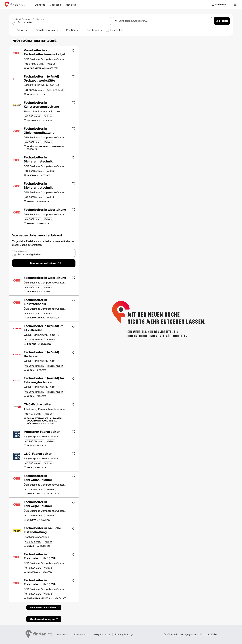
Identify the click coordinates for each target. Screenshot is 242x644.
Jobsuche (55, 5)
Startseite (40, 5)
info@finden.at (102, 634)
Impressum (63, 634)
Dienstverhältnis (47, 30)
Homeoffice (117, 30)
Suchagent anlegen (44, 619)
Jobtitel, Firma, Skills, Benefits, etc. (29, 19)
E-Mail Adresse (21, 251)
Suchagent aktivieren (45, 263)
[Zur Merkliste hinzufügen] (74, 50)
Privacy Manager (125, 635)
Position (73, 30)
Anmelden (219, 5)
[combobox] (62, 21)
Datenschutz (81, 634)
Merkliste (71, 5)
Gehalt (22, 30)
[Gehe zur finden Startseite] (15, 5)
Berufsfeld (95, 30)
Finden (222, 21)
